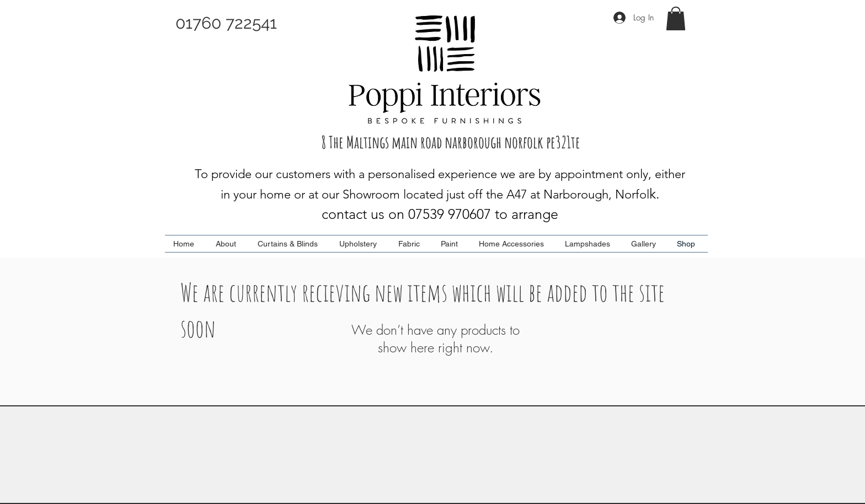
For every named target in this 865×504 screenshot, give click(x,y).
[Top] (432, 436)
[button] (676, 18)
